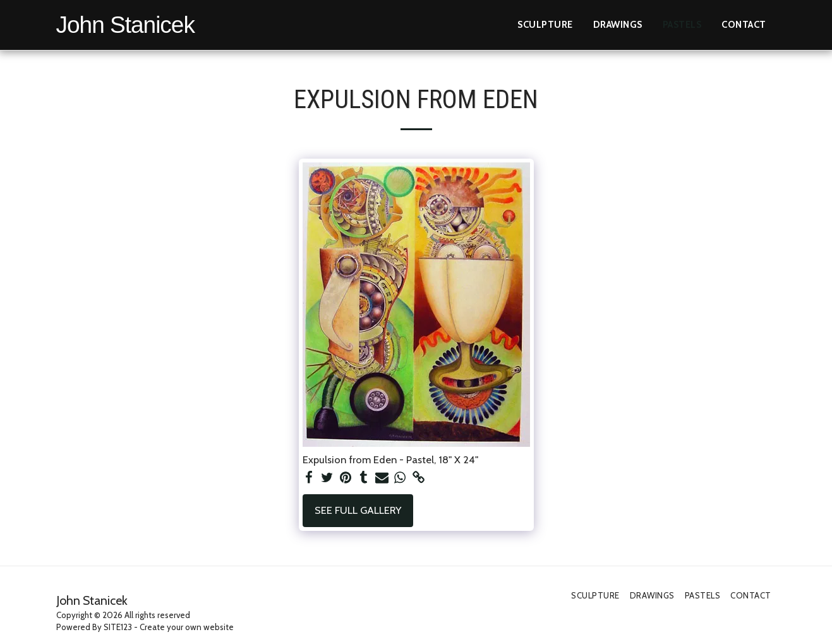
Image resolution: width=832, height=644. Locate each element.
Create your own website (187, 627)
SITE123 (118, 627)
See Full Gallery (358, 510)
